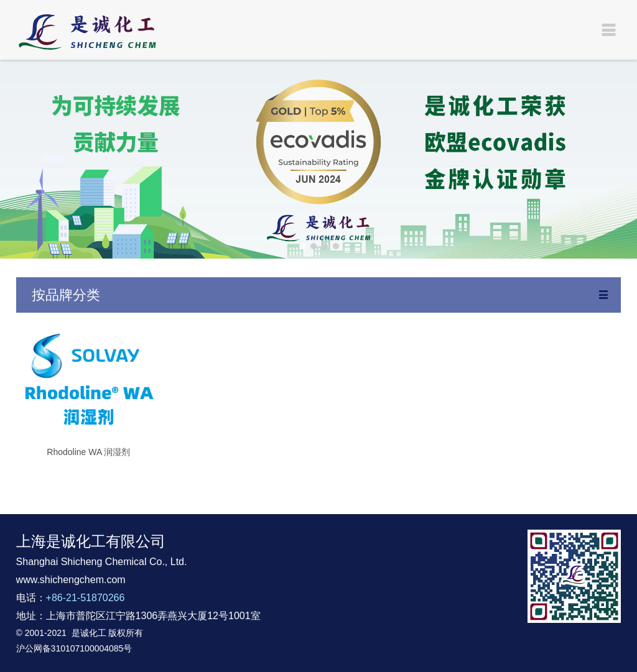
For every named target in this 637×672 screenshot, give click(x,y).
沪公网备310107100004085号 (74, 648)
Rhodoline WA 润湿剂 (88, 452)
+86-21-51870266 (86, 598)
